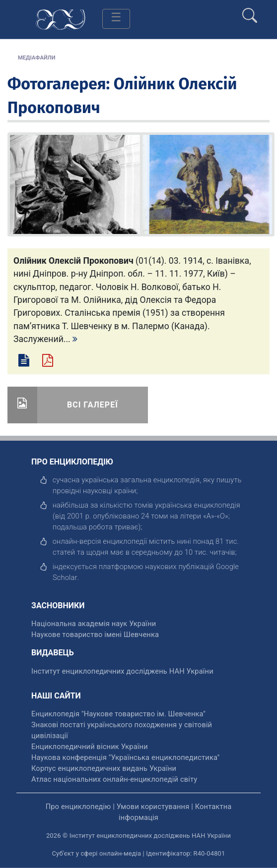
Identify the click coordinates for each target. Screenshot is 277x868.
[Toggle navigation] (116, 19)
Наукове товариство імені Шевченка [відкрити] (95, 635)
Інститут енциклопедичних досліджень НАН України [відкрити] (122, 671)
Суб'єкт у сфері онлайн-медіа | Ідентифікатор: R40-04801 (139, 853)
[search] (250, 11)
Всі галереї (93, 405)
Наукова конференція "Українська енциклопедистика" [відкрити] (125, 757)
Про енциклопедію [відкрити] (78, 807)
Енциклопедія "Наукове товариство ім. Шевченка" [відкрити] (118, 714)
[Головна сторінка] (61, 19)
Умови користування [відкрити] (153, 807)
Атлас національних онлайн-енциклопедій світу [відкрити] (114, 779)
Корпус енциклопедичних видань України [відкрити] (104, 768)
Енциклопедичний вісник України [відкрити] (90, 747)
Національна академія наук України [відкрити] (94, 624)
